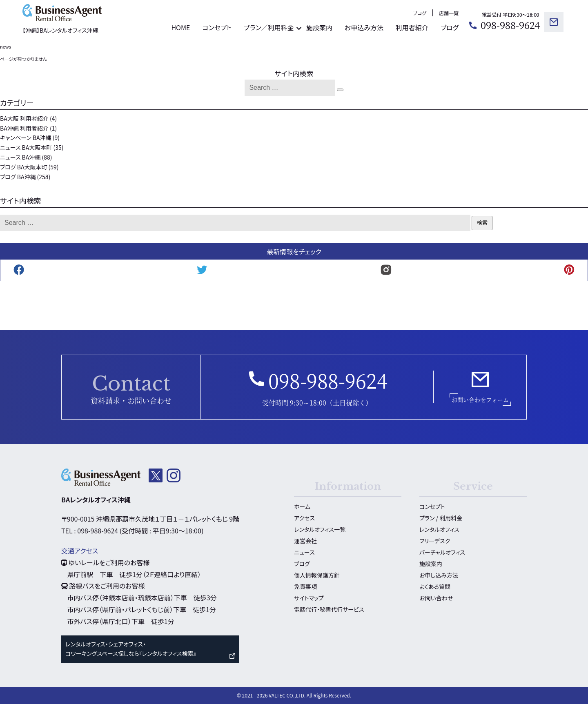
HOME (180, 27)
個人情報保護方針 (317, 575)
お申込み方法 (364, 27)
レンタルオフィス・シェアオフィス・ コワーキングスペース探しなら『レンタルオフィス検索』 (131, 649)
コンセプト (217, 27)
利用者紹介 (412, 27)
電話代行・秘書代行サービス (329, 609)
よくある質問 (435, 586)
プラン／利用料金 (269, 27)
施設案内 (319, 27)
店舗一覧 (449, 13)
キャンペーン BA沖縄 (26, 138)
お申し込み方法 (439, 575)
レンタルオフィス (439, 529)
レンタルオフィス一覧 (320, 529)
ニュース (304, 552)
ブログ (420, 13)
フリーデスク (435, 541)
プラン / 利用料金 (441, 518)
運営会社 (305, 541)
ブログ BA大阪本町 (23, 167)
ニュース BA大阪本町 (26, 147)
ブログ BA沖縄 (18, 177)
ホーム (302, 506)
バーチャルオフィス (442, 552)
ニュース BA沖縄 (20, 157)
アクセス (304, 518)
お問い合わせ (436, 598)
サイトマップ (309, 598)
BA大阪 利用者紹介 (24, 118)
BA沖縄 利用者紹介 (24, 128)
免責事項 (305, 586)
